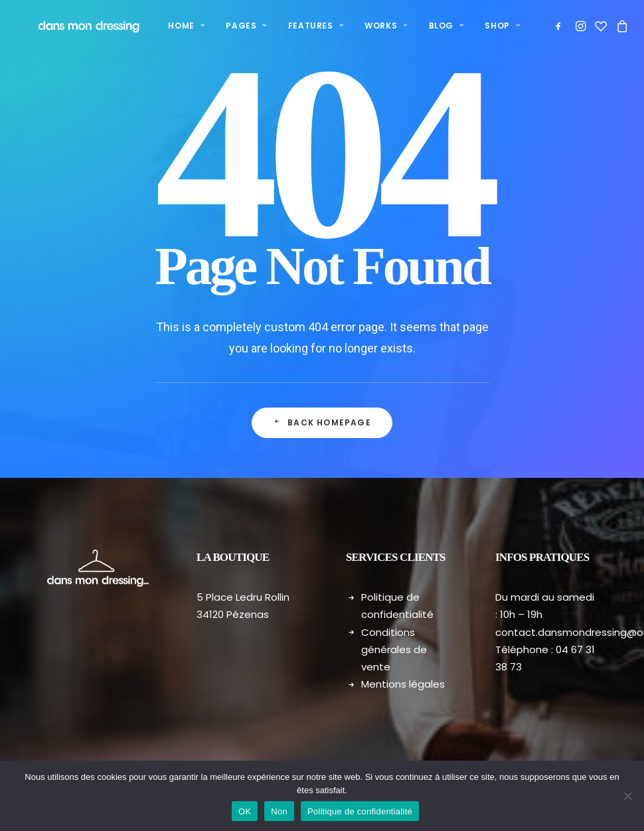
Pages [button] (224, 26)
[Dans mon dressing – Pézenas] (74, 26)
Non (279, 811)
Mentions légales (403, 684)
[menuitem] (164, 26)
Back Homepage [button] (322, 422)
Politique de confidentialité (360, 811)
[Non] (627, 796)
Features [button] (294, 26)
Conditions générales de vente (394, 650)
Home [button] (164, 26)
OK (245, 811)
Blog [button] (425, 26)
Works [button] (364, 26)
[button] (552, 26)
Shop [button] (481, 26)
